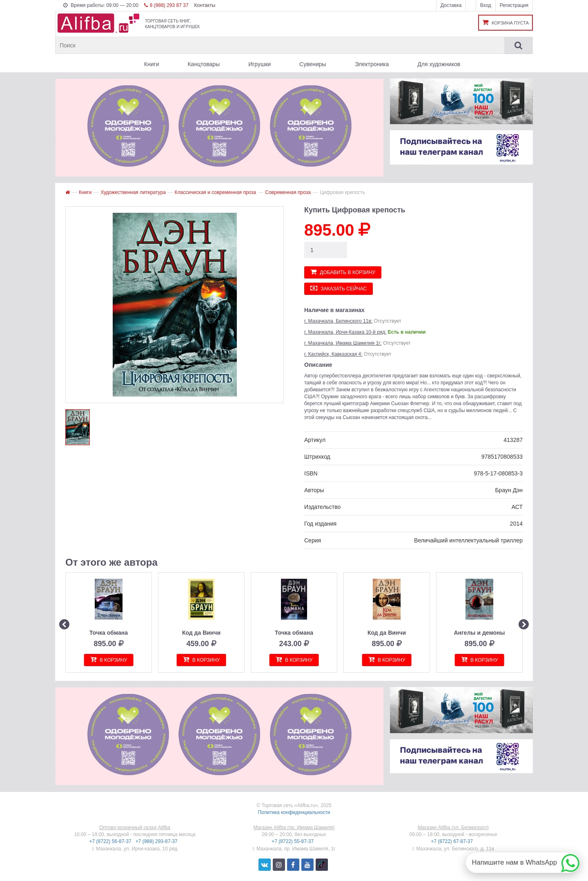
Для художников (439, 64)
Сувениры (313, 64)
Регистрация (514, 5)
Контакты (205, 5)
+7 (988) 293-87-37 (157, 841)
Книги (152, 64)
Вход (486, 5)
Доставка (451, 5)
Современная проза (288, 192)
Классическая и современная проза (215, 192)
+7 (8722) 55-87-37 (293, 841)
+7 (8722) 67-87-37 (452, 841)
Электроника (372, 64)
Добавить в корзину (343, 272)
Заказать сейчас (339, 288)
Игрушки (259, 64)
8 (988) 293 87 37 (166, 5)
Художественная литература (133, 192)
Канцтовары (204, 64)
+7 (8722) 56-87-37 (111, 841)
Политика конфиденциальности (294, 812)
